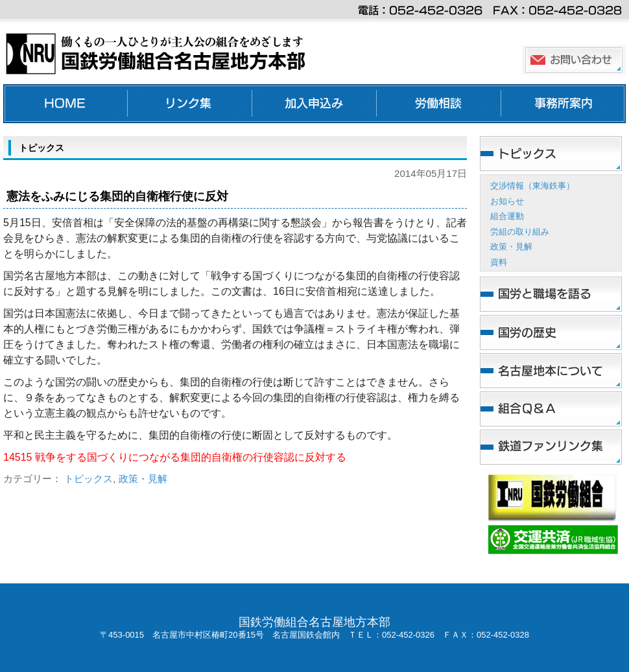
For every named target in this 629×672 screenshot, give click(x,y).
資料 (499, 262)
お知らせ (507, 201)
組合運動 (507, 216)
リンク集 (190, 104)
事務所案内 (564, 104)
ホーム (65, 104)
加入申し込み (314, 104)
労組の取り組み (520, 232)
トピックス (89, 479)
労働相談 (439, 104)
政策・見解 (143, 479)
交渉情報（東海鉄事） (532, 186)
